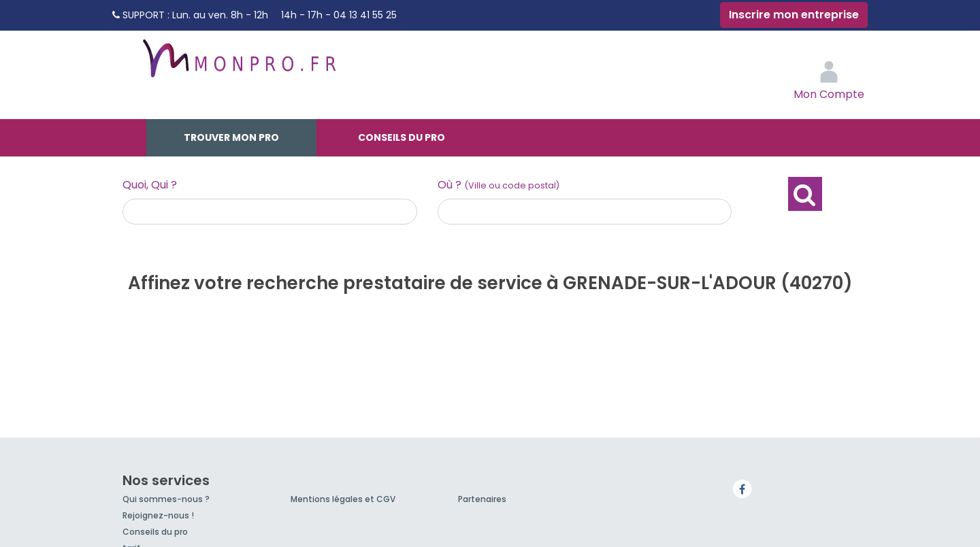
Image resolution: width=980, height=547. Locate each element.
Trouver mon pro (231, 137)
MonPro (238, 65)
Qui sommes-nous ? (166, 499)
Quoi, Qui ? (150, 185)
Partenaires (482, 499)
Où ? (499, 185)
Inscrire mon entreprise (794, 15)
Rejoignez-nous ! (158, 515)
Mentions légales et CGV (343, 499)
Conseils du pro (402, 137)
